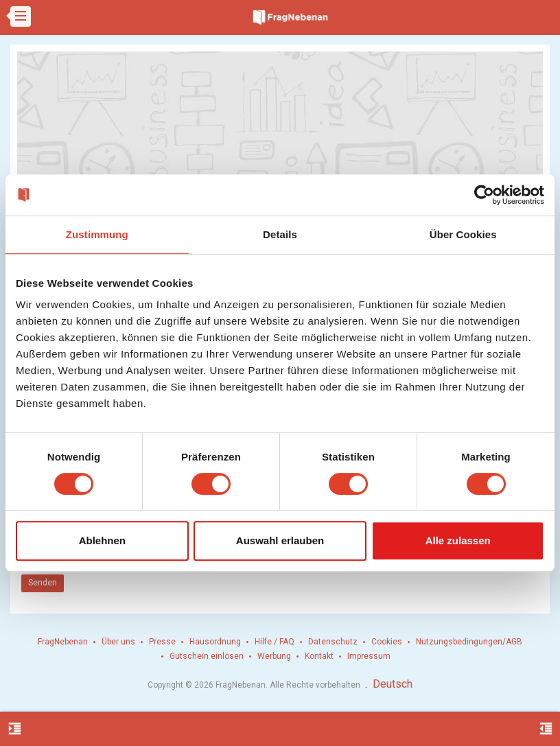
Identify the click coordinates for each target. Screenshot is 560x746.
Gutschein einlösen (207, 656)
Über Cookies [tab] (463, 234)
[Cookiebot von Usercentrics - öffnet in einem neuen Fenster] (484, 195)
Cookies (387, 642)
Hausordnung (215, 642)
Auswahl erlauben (280, 540)
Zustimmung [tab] (97, 234)
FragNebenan (63, 642)
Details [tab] (280, 234)
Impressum (369, 656)
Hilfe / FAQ (275, 642)
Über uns (118, 642)
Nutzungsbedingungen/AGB (469, 642)
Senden (43, 583)
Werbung (274, 656)
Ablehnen (102, 540)
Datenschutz (333, 642)
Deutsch (393, 684)
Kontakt (319, 656)
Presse (162, 642)
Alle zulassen (458, 540)
